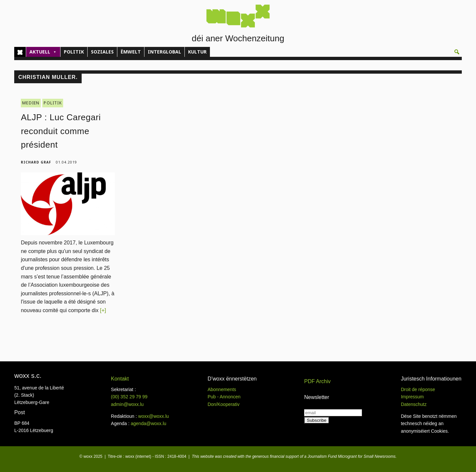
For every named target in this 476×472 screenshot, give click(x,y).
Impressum (412, 397)
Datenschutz (414, 404)
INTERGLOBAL (164, 52)
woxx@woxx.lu (154, 416)
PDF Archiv (317, 381)
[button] (457, 52)
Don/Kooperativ (224, 404)
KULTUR (197, 52)
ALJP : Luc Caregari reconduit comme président (61, 131)
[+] (103, 310)
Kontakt (120, 379)
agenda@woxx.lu (148, 423)
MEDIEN (31, 103)
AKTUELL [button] (43, 52)
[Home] (20, 52)
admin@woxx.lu (127, 404)
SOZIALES (102, 52)
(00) (129, 397)
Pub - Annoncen (224, 397)
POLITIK (74, 52)
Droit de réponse (418, 389)
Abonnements (222, 389)
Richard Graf (36, 162)
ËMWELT (131, 52)
